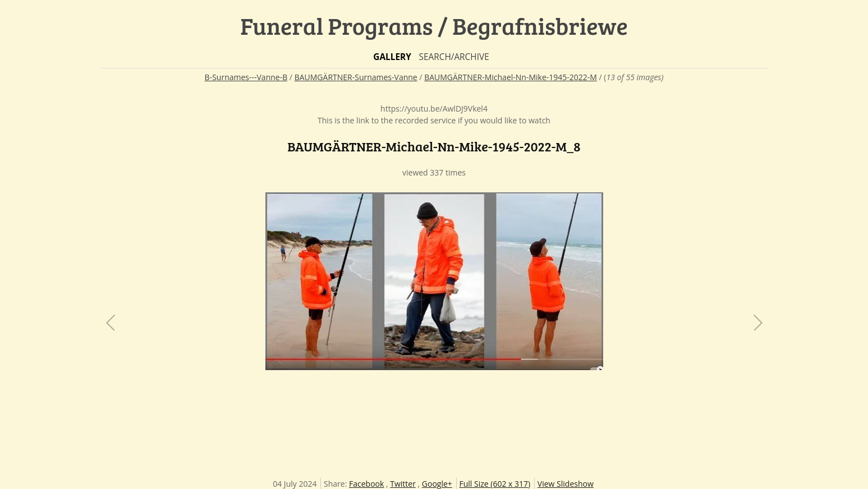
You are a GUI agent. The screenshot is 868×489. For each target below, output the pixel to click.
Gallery (392, 57)
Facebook (366, 484)
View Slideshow (566, 484)
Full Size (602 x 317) (495, 484)
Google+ (437, 484)
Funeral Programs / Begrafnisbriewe (434, 26)
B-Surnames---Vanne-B (246, 77)
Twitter (403, 484)
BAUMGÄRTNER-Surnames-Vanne (356, 77)
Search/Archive (454, 57)
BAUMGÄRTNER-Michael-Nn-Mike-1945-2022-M (511, 77)
